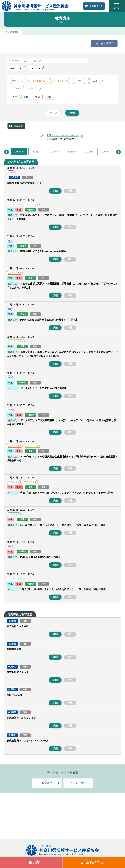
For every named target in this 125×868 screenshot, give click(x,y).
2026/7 (107, 152)
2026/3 (37, 152)
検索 (72, 113)
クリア (53, 113)
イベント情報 (78, 783)
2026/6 (89, 152)
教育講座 (47, 783)
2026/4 (54, 152)
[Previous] (7, 152)
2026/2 (19, 152)
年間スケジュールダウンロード (63, 135)
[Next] (118, 152)
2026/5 (72, 152)
